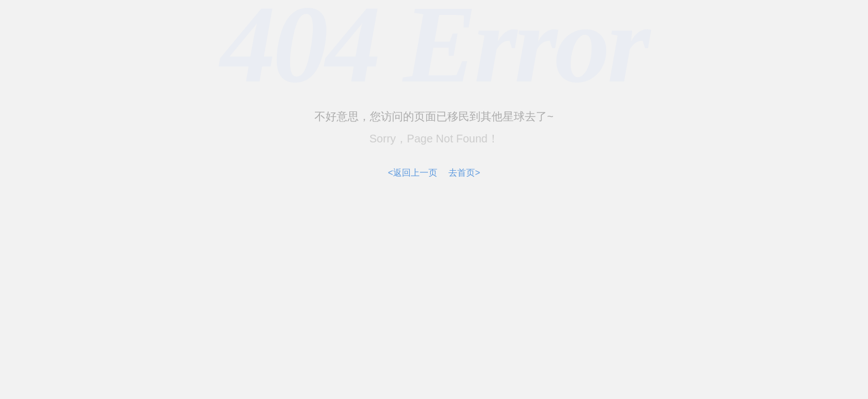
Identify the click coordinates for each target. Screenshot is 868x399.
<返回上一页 (413, 173)
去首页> (464, 173)
